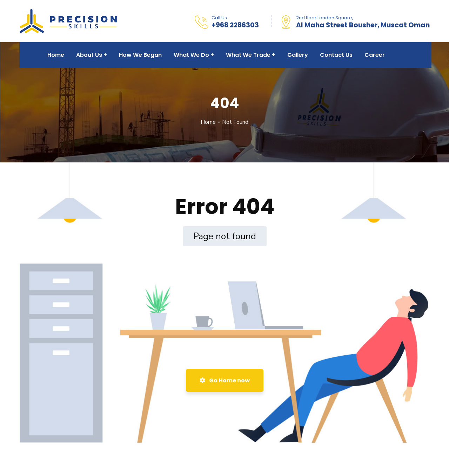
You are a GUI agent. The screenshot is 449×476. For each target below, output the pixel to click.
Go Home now (225, 380)
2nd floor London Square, (325, 18)
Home (208, 122)
